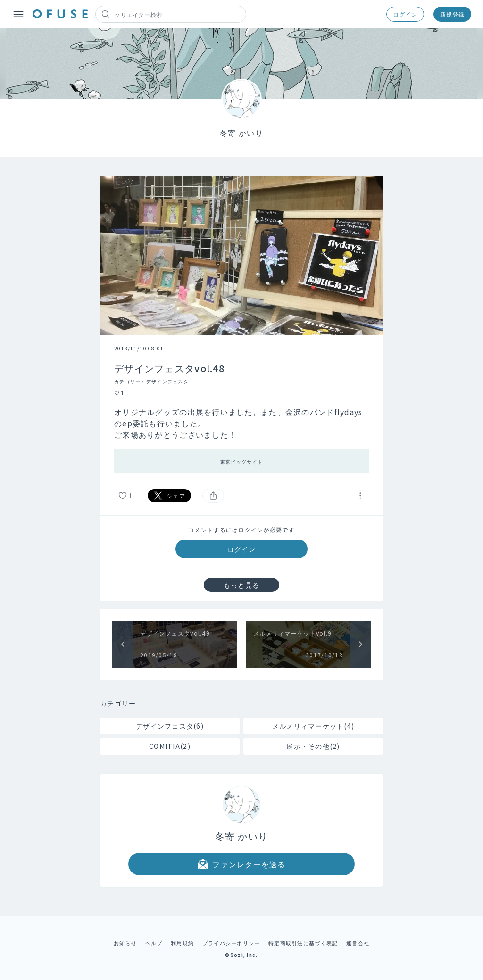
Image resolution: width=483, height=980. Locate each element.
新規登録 (452, 14)
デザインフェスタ (167, 381)
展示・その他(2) (313, 746)
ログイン (405, 14)
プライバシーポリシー (231, 943)
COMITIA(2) (170, 746)
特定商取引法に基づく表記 (303, 943)
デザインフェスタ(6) (170, 726)
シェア (169, 496)
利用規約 (182, 943)
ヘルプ (154, 943)
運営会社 (358, 943)
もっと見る (241, 585)
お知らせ (125, 943)
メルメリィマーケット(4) (313, 726)
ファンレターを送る (241, 864)
